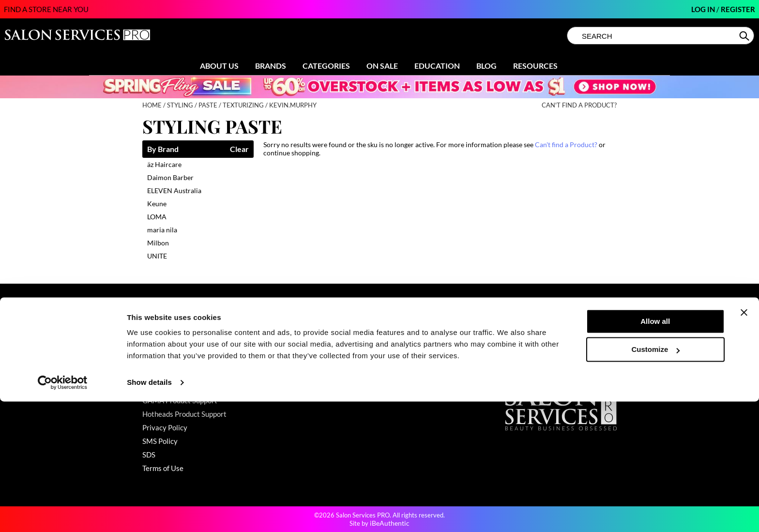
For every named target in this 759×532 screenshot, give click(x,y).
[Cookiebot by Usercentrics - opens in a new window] (63, 513)
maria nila (162, 230)
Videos (274, 387)
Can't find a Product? (579, 105)
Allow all (655, 452)
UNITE (157, 256)
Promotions (282, 333)
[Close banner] (744, 443)
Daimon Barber (170, 177)
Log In (704, 9)
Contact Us (160, 333)
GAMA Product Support (180, 400)
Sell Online (402, 360)
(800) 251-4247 (531, 333)
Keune (157, 204)
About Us (219, 66)
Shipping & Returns (173, 360)
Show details (149, 513)
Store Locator (406, 346)
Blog (486, 66)
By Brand (163, 149)
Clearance (280, 346)
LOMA (157, 217)
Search (745, 36)
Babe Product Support (177, 373)
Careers (397, 373)
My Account (161, 346)
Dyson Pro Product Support (185, 387)
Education (437, 66)
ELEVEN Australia (174, 190)
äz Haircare (164, 164)
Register (738, 9)
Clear (239, 149)
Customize (656, 480)
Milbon (158, 243)
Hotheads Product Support (184, 414)
